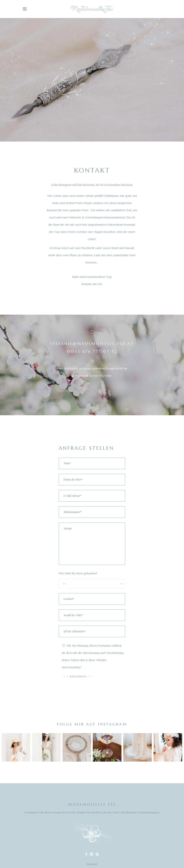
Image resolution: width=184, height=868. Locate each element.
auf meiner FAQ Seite (98, 376)
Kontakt (92, 864)
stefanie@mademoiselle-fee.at (92, 344)
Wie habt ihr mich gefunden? (78, 573)
